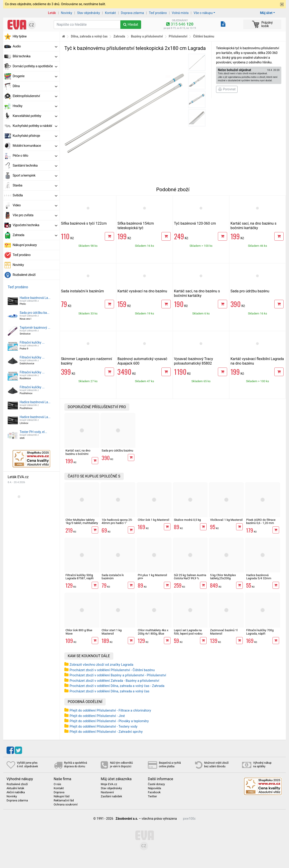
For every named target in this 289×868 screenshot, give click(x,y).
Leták (52, 13)
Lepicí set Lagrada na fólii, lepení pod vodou (188, 632)
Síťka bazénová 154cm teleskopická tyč (136, 226)
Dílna (35, 86)
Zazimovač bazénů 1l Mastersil (224, 632)
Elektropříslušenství (35, 96)
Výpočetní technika (35, 225)
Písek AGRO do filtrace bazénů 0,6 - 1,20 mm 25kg (261, 523)
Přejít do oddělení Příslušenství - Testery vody (104, 726)
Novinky (67, 13)
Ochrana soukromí (66, 805)
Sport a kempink (35, 175)
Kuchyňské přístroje (35, 136)
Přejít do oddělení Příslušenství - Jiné (97, 716)
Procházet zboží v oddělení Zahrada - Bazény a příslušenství (114, 681)
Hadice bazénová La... (35, 298)
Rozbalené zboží (24, 275)
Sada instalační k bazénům (82, 291)
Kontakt (110, 13)
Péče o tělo (35, 156)
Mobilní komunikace (35, 146)
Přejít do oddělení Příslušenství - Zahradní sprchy (106, 732)
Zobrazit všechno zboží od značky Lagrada (101, 665)
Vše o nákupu (203, 13)
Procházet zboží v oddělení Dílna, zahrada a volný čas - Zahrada (117, 686)
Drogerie (35, 76)
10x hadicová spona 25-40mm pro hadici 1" (117, 521)
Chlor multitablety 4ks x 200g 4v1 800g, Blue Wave (153, 633)
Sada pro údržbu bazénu (250, 291)
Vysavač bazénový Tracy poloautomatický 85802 (194, 361)
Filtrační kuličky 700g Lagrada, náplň (260, 632)
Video (35, 205)
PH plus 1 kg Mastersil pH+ (152, 577)
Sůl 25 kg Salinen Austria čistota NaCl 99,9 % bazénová (190, 578)
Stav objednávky (89, 13)
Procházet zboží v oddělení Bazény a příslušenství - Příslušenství (118, 675)
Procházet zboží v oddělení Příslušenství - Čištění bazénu (112, 670)
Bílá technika (35, 56)
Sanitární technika (35, 165)
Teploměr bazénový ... (35, 328)
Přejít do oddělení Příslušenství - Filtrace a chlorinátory (110, 710)
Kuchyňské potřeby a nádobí (35, 126)
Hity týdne (20, 36)
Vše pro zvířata (35, 215)
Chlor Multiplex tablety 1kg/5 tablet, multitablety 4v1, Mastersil (82, 523)
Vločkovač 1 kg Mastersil (226, 520)
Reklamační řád (64, 801)
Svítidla (35, 195)
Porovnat (227, 89)
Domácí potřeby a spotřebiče (35, 66)
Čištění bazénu (204, 36)
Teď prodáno (158, 13)
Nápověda (154, 788)
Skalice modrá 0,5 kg (187, 520)
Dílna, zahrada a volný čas (89, 36)
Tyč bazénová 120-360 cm (195, 223)
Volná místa (180, 13)
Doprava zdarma (133, 13)
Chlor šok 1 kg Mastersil (153, 520)
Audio (35, 46)
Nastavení (107, 792)
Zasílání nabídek (111, 796)
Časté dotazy (156, 784)
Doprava (59, 792)
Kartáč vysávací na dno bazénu (142, 291)
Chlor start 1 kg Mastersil (112, 632)
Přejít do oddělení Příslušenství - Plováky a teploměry (109, 721)
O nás (57, 784)
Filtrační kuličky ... (32, 342)
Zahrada (35, 235)
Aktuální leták (15, 788)
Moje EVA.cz (109, 784)
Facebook (154, 792)
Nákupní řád (62, 796)
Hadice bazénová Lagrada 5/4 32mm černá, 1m (259, 578)
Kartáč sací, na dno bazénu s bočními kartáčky (254, 226)
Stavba (35, 185)
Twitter (152, 796)
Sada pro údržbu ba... (35, 313)
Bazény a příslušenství (147, 36)
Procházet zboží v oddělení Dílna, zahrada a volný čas (110, 691)
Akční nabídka (16, 792)
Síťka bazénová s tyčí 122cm (84, 223)
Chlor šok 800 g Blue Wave (79, 632)
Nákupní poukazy (25, 245)
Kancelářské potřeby (35, 116)
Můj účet (266, 13)
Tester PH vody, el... (33, 432)
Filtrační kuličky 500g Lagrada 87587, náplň (79, 577)
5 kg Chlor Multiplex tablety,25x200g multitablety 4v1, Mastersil (223, 580)
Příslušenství (178, 36)
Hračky (35, 106)
